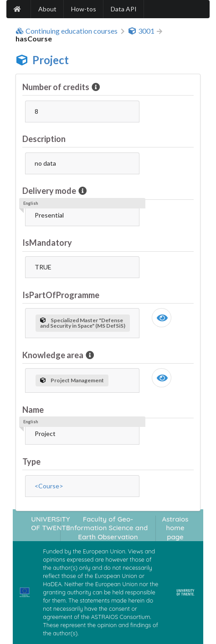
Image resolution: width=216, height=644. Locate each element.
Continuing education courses (67, 31)
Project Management (72, 380)
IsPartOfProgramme (61, 295)
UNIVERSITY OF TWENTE (51, 523)
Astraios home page (175, 528)
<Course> (49, 486)
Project (51, 60)
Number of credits (57, 87)
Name (33, 410)
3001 (141, 31)
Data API (124, 9)
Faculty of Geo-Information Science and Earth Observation (108, 528)
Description (44, 139)
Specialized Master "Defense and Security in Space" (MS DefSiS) (83, 323)
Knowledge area (54, 355)
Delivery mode (50, 191)
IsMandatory (47, 243)
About (47, 9)
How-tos (84, 9)
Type (31, 461)
